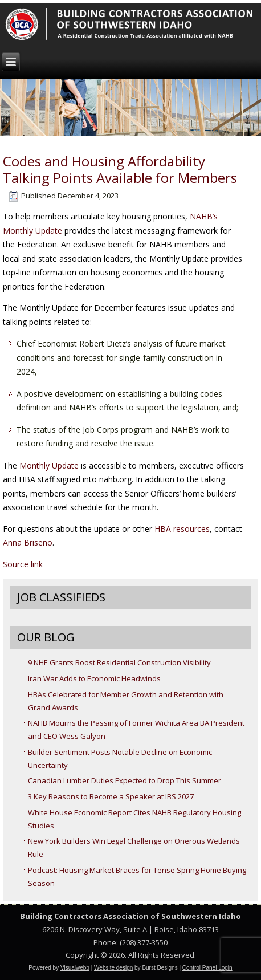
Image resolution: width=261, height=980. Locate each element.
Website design (113, 968)
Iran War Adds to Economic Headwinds (94, 678)
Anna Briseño (28, 542)
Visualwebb (75, 968)
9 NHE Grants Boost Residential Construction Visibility (119, 662)
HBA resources (182, 529)
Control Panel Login (207, 968)
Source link (23, 564)
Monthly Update (49, 465)
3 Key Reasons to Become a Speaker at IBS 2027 (111, 796)
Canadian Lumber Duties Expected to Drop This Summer (125, 780)
